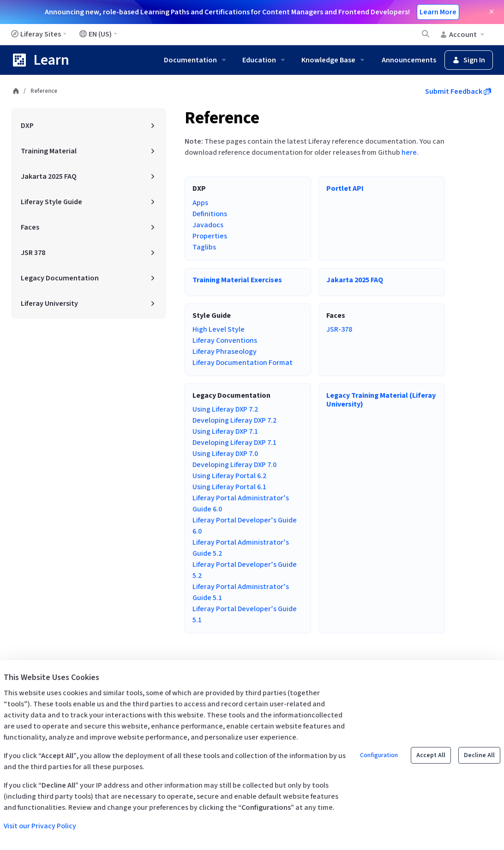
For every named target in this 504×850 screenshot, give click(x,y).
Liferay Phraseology (225, 352)
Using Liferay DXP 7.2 (225, 409)
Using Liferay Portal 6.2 (229, 476)
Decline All (479, 755)
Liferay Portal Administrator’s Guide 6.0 (241, 504)
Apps (200, 203)
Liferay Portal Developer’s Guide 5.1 (245, 614)
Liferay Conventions (225, 340)
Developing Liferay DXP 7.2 (234, 420)
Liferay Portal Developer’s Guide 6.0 (245, 526)
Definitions (210, 214)
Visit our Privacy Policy (40, 826)
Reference (222, 118)
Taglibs (204, 247)
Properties (210, 236)
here (409, 152)
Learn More (438, 12)
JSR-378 (339, 329)
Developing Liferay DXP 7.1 (234, 443)
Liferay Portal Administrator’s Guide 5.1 (241, 592)
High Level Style (219, 329)
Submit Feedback (458, 91)
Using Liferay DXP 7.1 (225, 431)
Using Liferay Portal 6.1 (229, 487)
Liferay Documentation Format (243, 363)
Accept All (431, 755)
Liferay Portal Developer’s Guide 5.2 (245, 570)
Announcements (409, 60)
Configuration (379, 755)
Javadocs (208, 225)
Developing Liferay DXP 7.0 (234, 465)
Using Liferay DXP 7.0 (225, 454)
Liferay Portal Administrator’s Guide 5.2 (241, 548)
